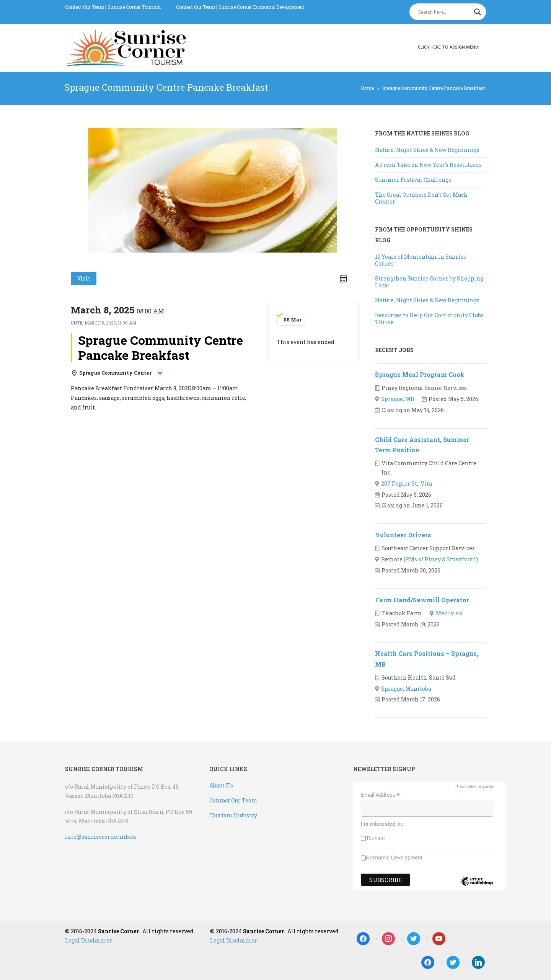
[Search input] (444, 12)
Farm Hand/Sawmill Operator (422, 600)
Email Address (380, 795)
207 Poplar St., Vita (407, 483)
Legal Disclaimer (89, 940)
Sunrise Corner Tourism (134, 7)
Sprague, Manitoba (406, 689)
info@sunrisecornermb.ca (100, 837)
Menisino (449, 613)
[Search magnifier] (478, 12)
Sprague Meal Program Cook (420, 374)
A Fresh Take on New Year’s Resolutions (428, 165)
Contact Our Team (85, 7)
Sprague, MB (398, 399)
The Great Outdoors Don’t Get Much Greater (421, 198)
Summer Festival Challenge (413, 180)
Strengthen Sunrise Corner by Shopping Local (429, 282)
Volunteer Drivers (403, 535)
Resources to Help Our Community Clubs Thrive (429, 319)
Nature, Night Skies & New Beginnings (427, 150)
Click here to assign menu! (449, 47)
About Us (221, 785)
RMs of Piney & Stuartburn (441, 559)
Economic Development (394, 858)
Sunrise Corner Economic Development (261, 7)
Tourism (375, 838)
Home (367, 88)
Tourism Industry (233, 815)
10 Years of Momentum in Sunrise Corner (421, 260)
